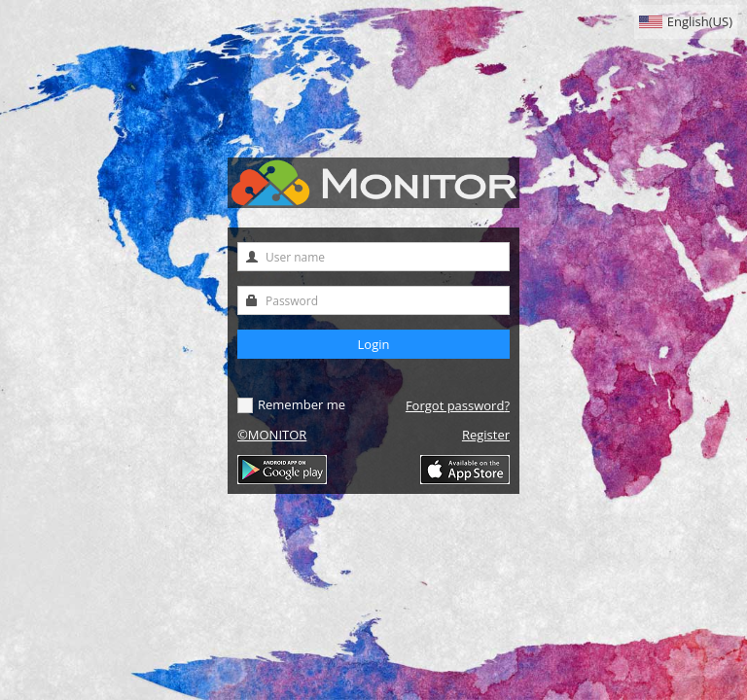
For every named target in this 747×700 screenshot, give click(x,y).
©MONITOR (272, 435)
